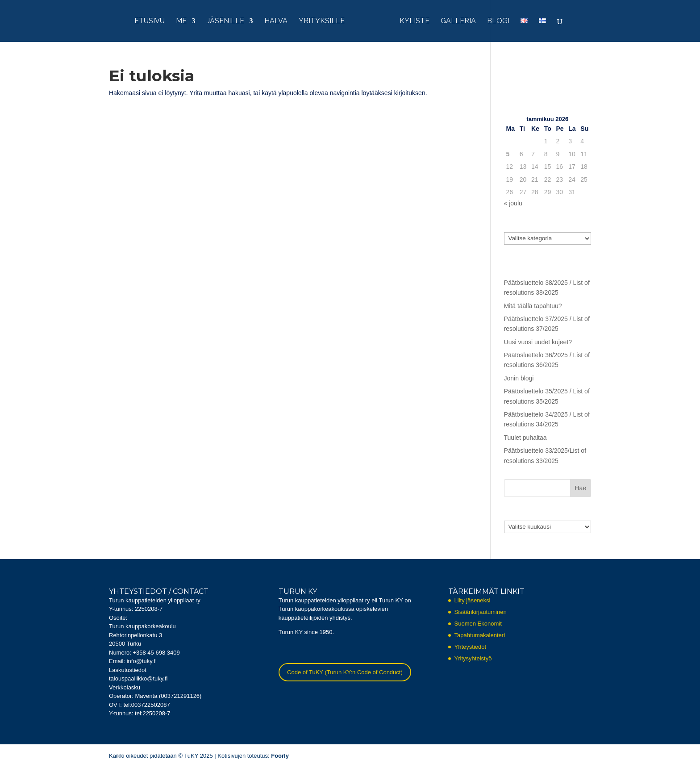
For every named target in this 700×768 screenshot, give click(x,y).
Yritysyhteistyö (473, 658)
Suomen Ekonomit (478, 624)
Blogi (498, 21)
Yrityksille (322, 21)
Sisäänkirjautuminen (481, 612)
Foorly (280, 756)
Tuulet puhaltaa (525, 438)
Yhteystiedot (471, 647)
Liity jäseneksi (473, 600)
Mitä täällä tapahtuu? (533, 306)
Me (181, 21)
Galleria (458, 21)
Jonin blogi (519, 378)
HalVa (276, 21)
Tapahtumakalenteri (480, 635)
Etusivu (150, 21)
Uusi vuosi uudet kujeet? (538, 342)
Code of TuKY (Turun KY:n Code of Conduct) (345, 672)
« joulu (513, 203)
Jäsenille (225, 21)
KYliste (415, 21)
